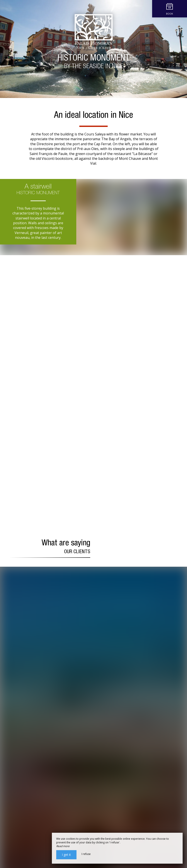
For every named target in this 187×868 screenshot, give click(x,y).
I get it (66, 855)
